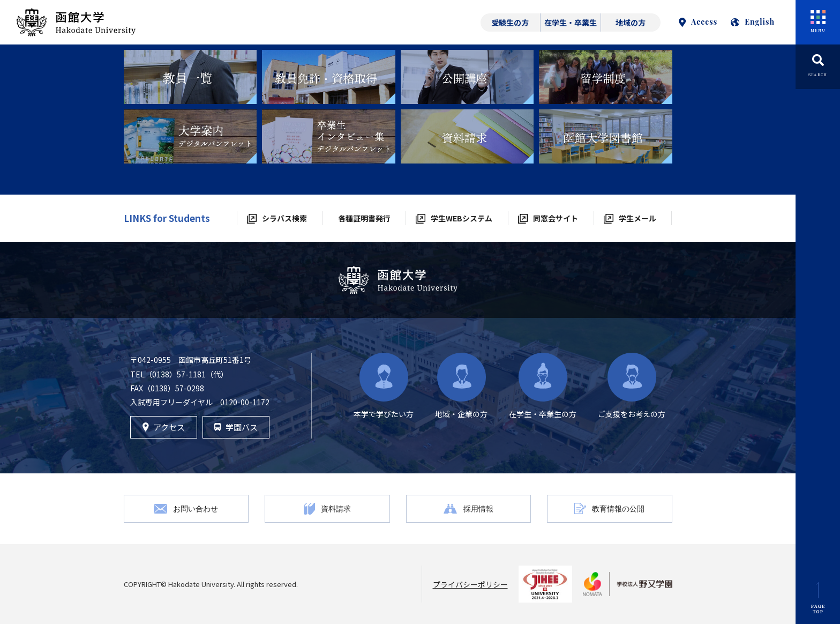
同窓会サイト (556, 218)
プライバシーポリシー (470, 584)
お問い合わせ (196, 508)
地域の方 (631, 23)
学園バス (236, 427)
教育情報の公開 (618, 508)
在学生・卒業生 (571, 23)
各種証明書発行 (364, 218)
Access (698, 22)
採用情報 (478, 508)
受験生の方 (510, 23)
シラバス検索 (284, 218)
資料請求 (336, 508)
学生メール (637, 218)
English (753, 22)
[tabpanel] (190, 77)
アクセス (164, 427)
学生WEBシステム (462, 218)
